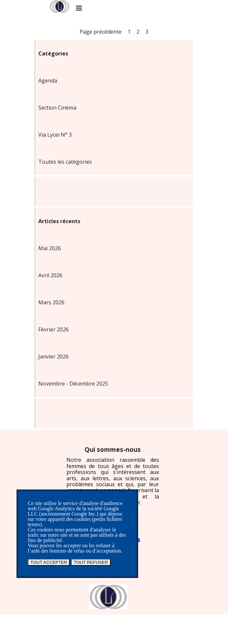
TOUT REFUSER (91, 562)
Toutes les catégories (65, 162)
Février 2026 (54, 329)
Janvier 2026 (54, 356)
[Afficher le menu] (79, 8)
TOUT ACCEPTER (49, 562)
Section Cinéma (57, 108)
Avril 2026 (50, 275)
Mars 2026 (51, 302)
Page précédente (101, 32)
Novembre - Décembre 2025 (73, 384)
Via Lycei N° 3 (55, 135)
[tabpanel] (113, 476)
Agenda (48, 81)
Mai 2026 (50, 248)
